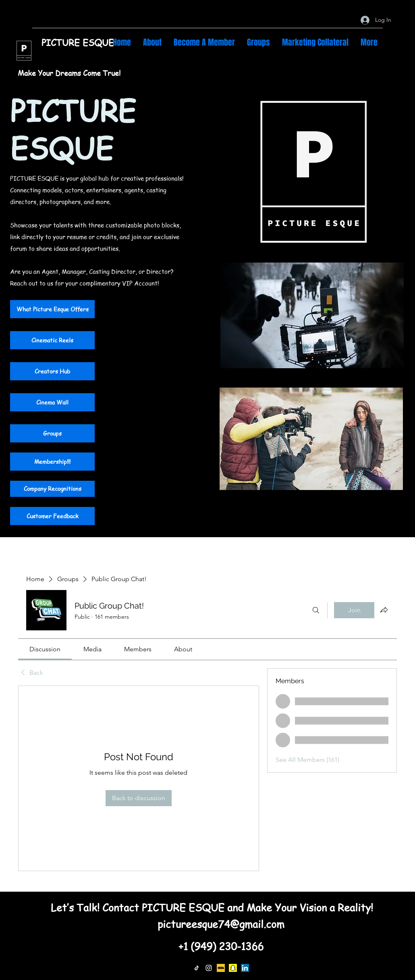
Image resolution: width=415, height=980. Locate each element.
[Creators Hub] (52, 371)
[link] (45, 649)
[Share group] (384, 610)
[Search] (316, 610)
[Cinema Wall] (52, 402)
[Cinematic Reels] (52, 340)
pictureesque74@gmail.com (221, 924)
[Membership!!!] (52, 462)
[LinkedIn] (245, 968)
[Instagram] (209, 968)
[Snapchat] (233, 968)
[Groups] (52, 433)
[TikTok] (197, 968)
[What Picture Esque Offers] (52, 309)
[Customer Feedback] (52, 516)
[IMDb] (221, 968)
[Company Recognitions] (52, 489)
